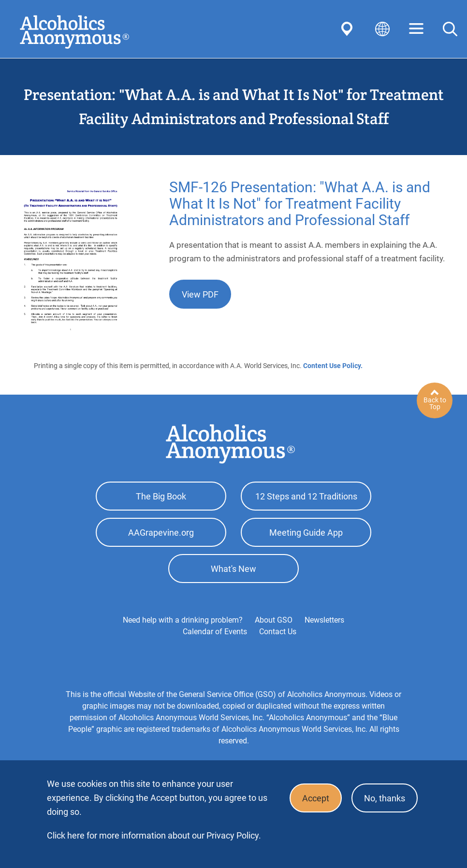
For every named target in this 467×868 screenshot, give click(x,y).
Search (450, 29)
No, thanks (385, 798)
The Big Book (161, 496)
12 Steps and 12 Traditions (306, 496)
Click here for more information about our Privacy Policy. (154, 835)
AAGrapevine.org (161, 533)
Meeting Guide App (306, 533)
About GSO (274, 620)
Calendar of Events (215, 632)
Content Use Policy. (333, 366)
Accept (316, 798)
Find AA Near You (349, 29)
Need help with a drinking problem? (183, 620)
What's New (233, 569)
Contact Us (278, 632)
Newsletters (324, 620)
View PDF (200, 294)
